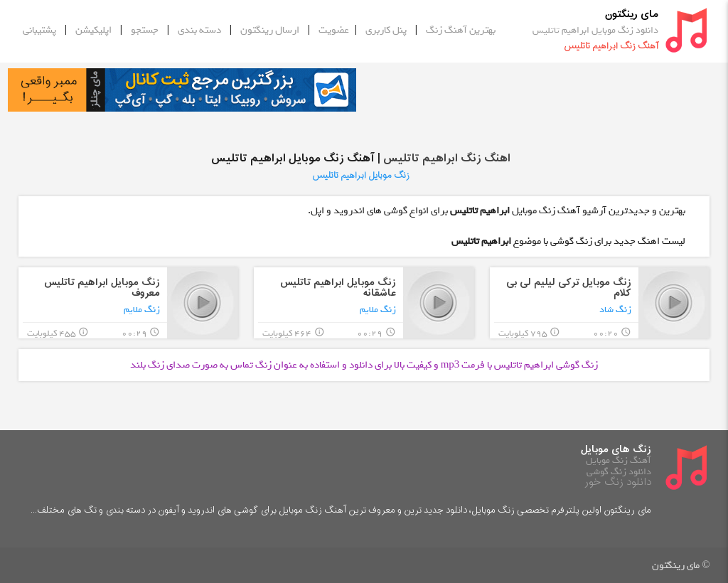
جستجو (145, 30)
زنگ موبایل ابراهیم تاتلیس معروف (102, 288)
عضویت (334, 30)
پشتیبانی (39, 30)
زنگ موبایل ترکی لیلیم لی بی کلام (569, 288)
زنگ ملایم (378, 310)
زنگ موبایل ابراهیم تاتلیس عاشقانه (338, 288)
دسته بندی (199, 30)
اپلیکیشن (93, 30)
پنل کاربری (386, 30)
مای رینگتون (632, 14)
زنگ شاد (615, 310)
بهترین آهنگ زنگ (461, 30)
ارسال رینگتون (270, 30)
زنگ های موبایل (616, 450)
